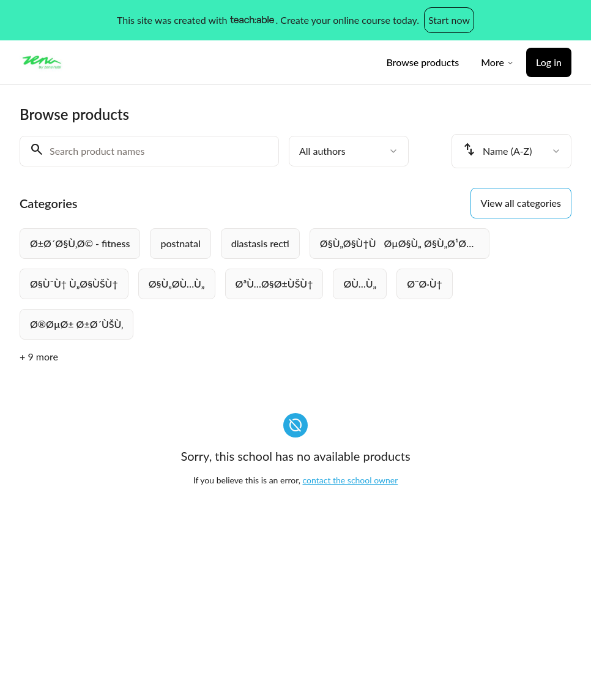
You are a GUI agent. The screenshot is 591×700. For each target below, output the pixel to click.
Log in (549, 62)
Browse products (422, 62)
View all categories (521, 203)
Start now (449, 20)
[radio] (80, 244)
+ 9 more (39, 356)
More (497, 62)
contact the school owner (351, 480)
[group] (295, 284)
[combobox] (349, 151)
